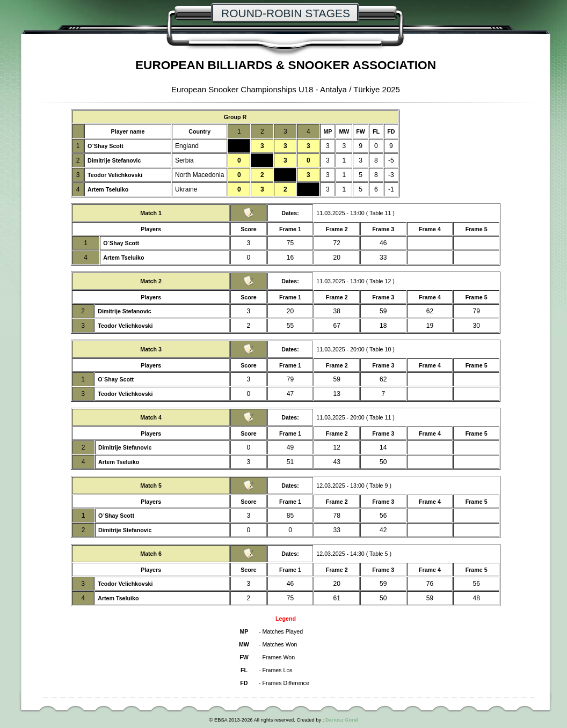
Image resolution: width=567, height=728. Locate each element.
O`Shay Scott (106, 146)
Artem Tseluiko (108, 189)
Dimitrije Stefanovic (114, 160)
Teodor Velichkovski (115, 175)
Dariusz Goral (342, 720)
